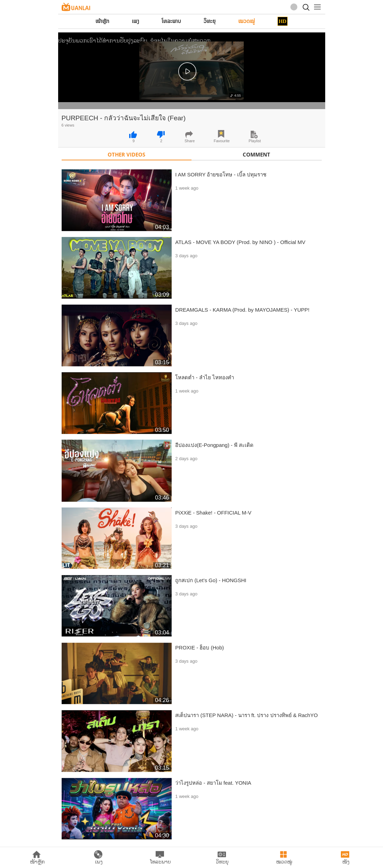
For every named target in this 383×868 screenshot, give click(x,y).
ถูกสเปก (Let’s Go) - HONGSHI (211, 580)
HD (283, 21)
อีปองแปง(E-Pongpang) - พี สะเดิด (214, 445)
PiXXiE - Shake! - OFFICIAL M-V (213, 513)
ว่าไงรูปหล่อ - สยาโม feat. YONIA (213, 783)
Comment (256, 154)
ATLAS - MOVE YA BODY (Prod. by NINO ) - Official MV (240, 242)
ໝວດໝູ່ (247, 21)
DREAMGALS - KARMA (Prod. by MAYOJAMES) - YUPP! (242, 310)
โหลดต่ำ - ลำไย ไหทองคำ (205, 377)
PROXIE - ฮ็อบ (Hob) (200, 648)
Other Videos (126, 154)
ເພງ (136, 21)
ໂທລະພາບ (171, 21)
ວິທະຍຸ (210, 21)
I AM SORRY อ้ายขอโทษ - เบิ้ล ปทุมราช (221, 174)
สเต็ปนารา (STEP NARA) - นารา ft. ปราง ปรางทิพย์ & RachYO (246, 715)
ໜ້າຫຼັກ (102, 21)
